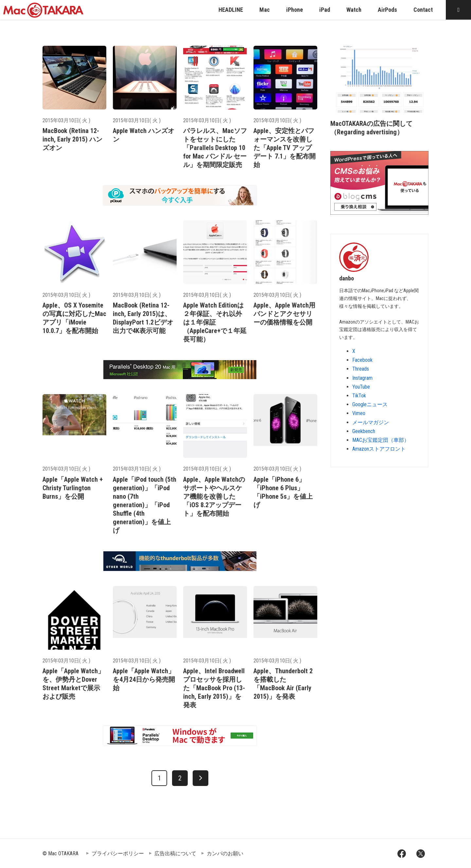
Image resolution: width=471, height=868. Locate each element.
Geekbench (364, 431)
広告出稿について (175, 853)
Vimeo (359, 413)
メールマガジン (371, 422)
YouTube (361, 387)
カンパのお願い (225, 853)
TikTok (359, 396)
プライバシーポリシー (118, 853)
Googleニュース (370, 404)
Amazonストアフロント (379, 449)
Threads (361, 369)
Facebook (362, 360)
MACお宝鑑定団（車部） (381, 440)
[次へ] (201, 778)
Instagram (362, 378)
